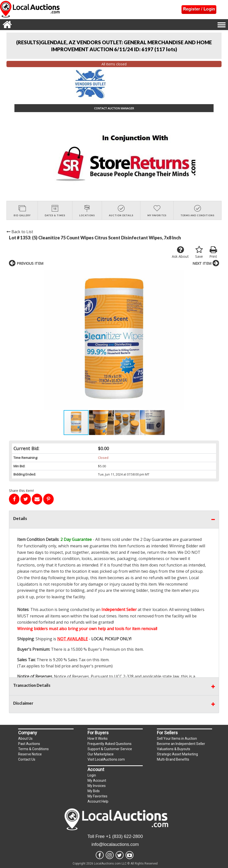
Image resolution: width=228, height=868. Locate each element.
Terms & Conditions (33, 749)
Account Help (98, 801)
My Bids (94, 791)
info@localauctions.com (115, 844)
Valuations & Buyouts (174, 749)
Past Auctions (29, 744)
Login (92, 775)
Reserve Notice (30, 754)
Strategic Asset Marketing (177, 754)
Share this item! (21, 491)
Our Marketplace (101, 754)
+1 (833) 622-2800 (124, 836)
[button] (13, 340)
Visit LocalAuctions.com (106, 759)
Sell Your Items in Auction (177, 738)
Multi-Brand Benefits (173, 759)
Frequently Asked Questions (110, 744)
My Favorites (97, 796)
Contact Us (27, 759)
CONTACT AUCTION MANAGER (114, 108)
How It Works (98, 738)
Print (213, 252)
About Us (25, 738)
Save (199, 252)
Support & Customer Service (110, 749)
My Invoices (97, 786)
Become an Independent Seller (181, 744)
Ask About (180, 252)
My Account (97, 781)
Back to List (20, 232)
